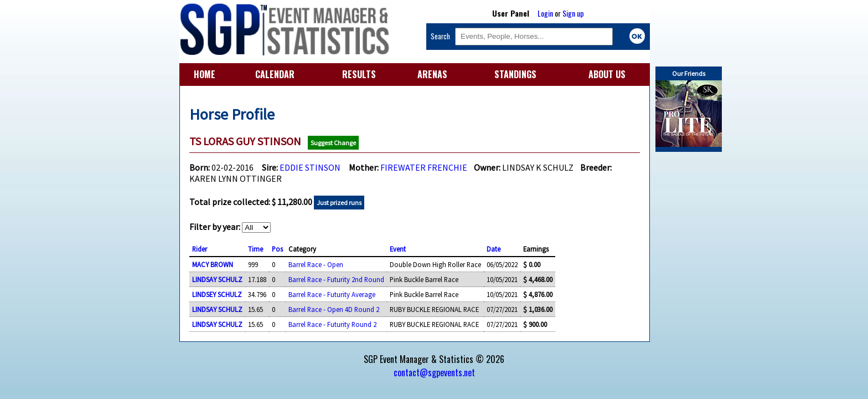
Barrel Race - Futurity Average (332, 294)
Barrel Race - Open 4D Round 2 (334, 309)
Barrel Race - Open (316, 264)
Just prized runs (339, 203)
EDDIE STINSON (310, 167)
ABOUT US (607, 74)
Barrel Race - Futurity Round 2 (332, 324)
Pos (277, 249)
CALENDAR (275, 74)
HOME (205, 74)
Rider (200, 249)
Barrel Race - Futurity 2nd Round (336, 279)
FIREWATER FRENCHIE (424, 167)
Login (545, 13)
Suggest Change (333, 143)
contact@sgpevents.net (434, 372)
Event (398, 249)
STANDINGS (515, 74)
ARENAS (432, 74)
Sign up (573, 13)
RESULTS (359, 74)
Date (494, 249)
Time (255, 249)
